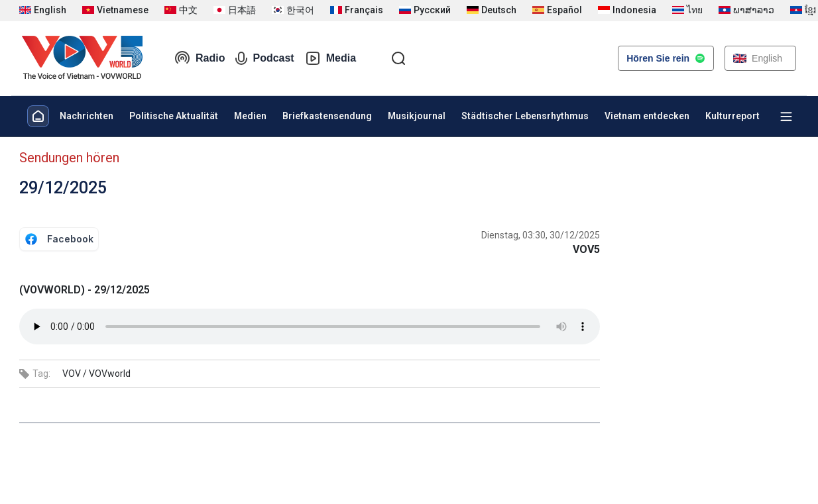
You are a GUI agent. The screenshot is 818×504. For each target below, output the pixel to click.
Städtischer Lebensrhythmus (525, 116)
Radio (200, 58)
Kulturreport (732, 116)
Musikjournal (417, 116)
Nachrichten (87, 116)
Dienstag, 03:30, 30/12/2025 (541, 235)
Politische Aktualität (174, 116)
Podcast (264, 58)
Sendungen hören (69, 158)
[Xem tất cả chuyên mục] (786, 117)
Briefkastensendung (327, 116)
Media (330, 58)
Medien (250, 116)
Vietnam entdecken (647, 116)
